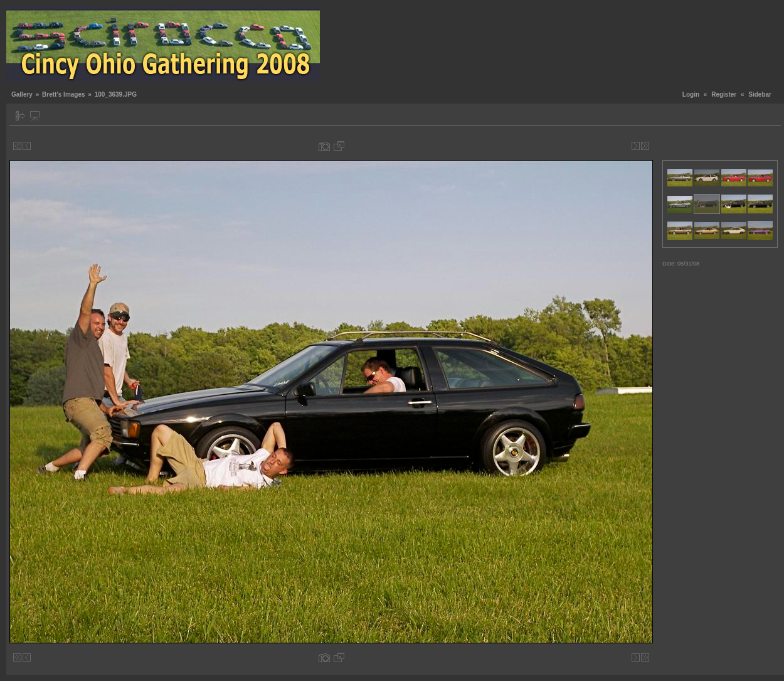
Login (691, 94)
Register (724, 94)
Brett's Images (64, 94)
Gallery (22, 94)
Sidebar (760, 94)
